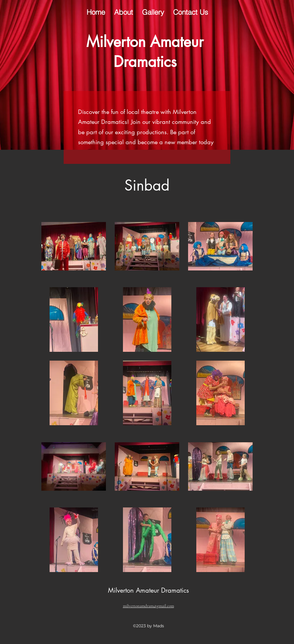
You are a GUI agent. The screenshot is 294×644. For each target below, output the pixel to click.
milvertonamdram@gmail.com (148, 606)
